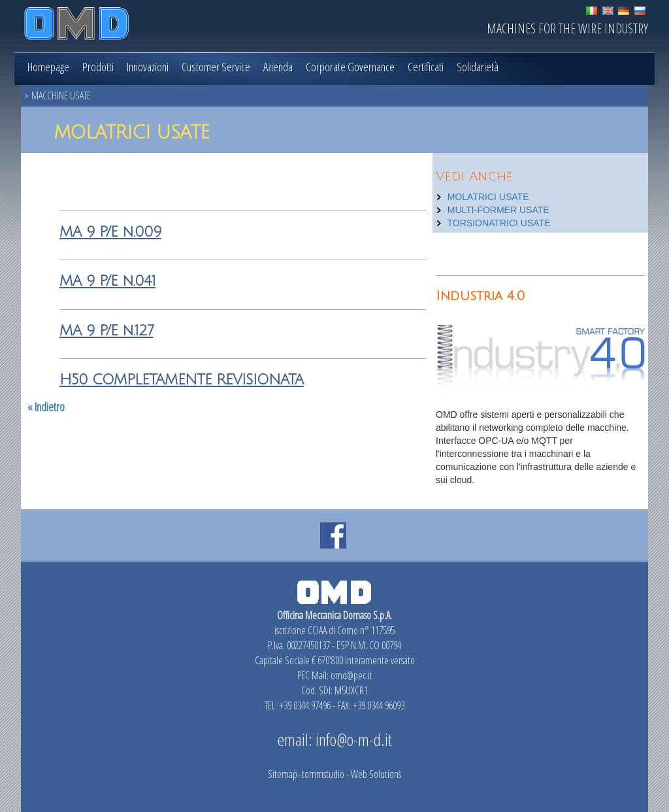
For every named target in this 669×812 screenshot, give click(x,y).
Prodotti (98, 67)
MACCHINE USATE (61, 95)
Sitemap (283, 774)
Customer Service (216, 67)
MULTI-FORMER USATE (498, 210)
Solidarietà (478, 67)
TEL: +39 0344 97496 (298, 705)
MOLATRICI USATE (488, 197)
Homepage (48, 67)
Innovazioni (148, 67)
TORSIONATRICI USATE (499, 223)
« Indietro (46, 407)
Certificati (426, 67)
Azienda (278, 67)
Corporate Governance (350, 67)
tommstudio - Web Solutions (351, 774)
